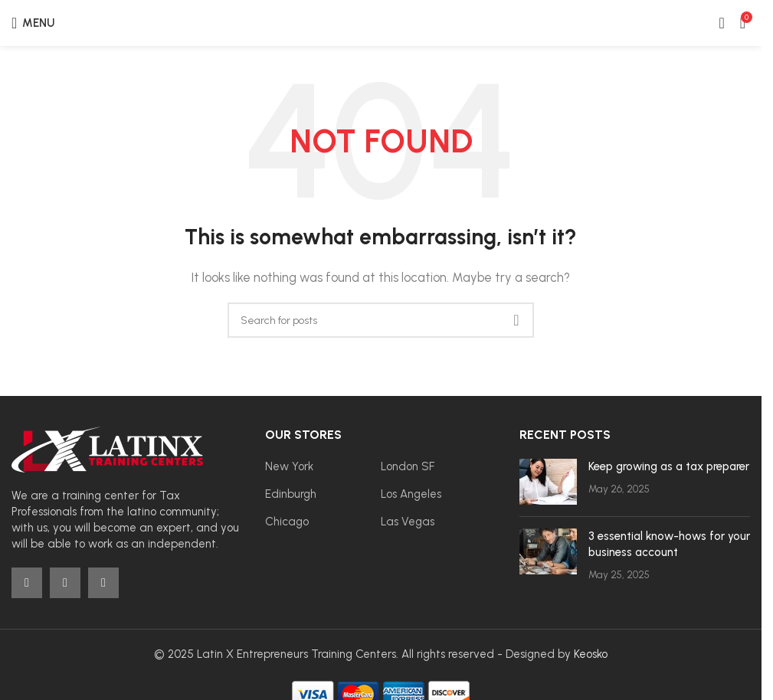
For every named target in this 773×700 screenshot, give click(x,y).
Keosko (591, 654)
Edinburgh (291, 494)
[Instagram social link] (65, 583)
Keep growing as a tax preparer (669, 466)
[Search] (381, 320)
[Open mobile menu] (33, 23)
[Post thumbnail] (548, 482)
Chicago (287, 522)
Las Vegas (408, 522)
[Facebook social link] (27, 583)
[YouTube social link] (103, 583)
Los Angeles (411, 494)
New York (289, 466)
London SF (408, 466)
